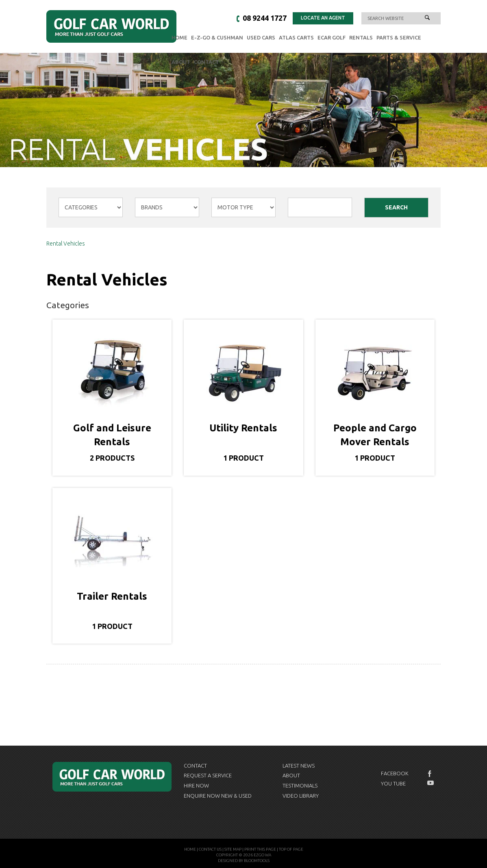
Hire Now (196, 785)
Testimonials (300, 785)
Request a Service (208, 775)
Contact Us (210, 851)
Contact (207, 62)
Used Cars (261, 38)
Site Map (233, 851)
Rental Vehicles (66, 244)
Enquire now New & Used (218, 796)
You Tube (393, 783)
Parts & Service (399, 38)
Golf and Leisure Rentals (112, 435)
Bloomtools (257, 863)
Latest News (299, 766)
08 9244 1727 (265, 18)
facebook (430, 774)
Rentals (361, 38)
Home (179, 38)
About (181, 62)
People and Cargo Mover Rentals (375, 435)
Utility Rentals (243, 428)
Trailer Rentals (112, 596)
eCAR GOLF (332, 38)
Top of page (291, 851)
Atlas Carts (296, 38)
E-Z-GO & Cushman (217, 38)
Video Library (301, 796)
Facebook (395, 773)
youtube (430, 783)
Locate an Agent (323, 18)
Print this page (260, 851)
